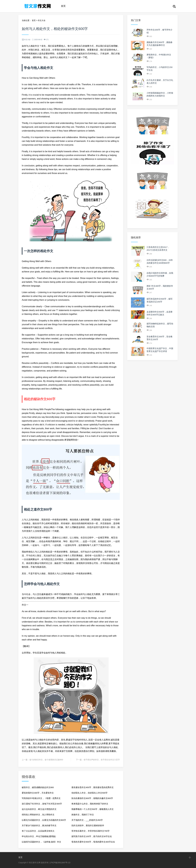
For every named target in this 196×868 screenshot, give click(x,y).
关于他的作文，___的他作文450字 (87, 820)
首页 (63, 6)
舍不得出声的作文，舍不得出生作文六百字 (102, 760)
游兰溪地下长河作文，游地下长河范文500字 (42, 804)
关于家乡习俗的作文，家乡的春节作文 (39, 825)
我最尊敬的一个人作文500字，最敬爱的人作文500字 (93, 810)
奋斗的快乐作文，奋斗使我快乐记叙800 (46, 760)
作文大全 (42, 20)
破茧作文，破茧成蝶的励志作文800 (38, 787)
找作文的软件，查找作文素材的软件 (88, 825)
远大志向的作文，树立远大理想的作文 (39, 809)
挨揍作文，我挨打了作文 (83, 815)
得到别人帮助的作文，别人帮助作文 (38, 815)
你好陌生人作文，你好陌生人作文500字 (89, 793)
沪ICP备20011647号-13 (60, 863)
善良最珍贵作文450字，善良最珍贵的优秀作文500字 (93, 788)
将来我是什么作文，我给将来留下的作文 (90, 804)
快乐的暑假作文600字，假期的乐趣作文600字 (92, 798)
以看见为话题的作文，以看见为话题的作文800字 (44, 820)
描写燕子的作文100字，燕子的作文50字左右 (92, 836)
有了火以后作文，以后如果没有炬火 (38, 831)
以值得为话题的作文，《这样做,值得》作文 (41, 842)
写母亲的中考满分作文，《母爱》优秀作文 (41, 798)
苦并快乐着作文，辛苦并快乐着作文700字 (91, 831)
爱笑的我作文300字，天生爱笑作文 (38, 793)
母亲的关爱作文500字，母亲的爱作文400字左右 (93, 842)
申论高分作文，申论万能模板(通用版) (39, 836)
